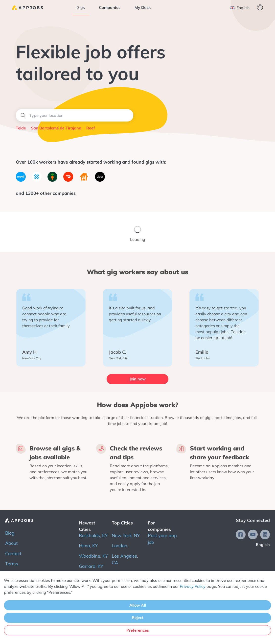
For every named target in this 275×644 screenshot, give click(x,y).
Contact (13, 553)
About (11, 543)
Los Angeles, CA (125, 559)
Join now (137, 379)
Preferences (138, 630)
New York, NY (126, 535)
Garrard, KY (91, 566)
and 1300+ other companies (46, 193)
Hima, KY (88, 546)
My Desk (143, 7)
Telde (21, 128)
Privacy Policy (193, 586)
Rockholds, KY (93, 535)
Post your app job (162, 539)
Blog (10, 533)
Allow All (138, 605)
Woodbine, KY (93, 556)
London (120, 546)
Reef (91, 128)
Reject (138, 618)
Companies (110, 7)
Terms (12, 564)
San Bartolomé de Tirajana (56, 128)
